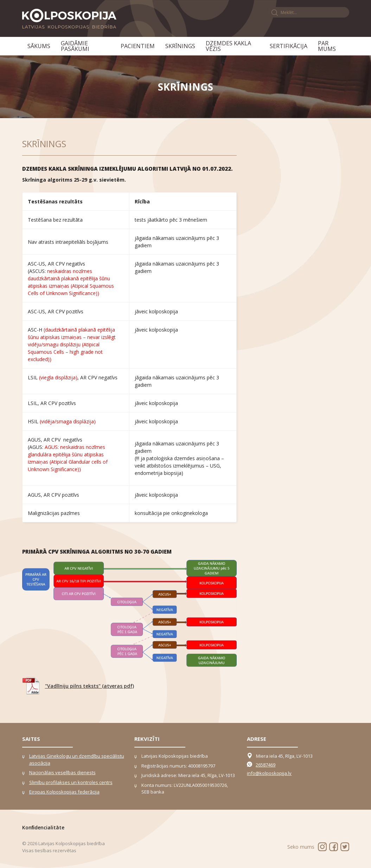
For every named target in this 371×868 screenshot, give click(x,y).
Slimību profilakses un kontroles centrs (71, 782)
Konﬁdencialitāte (43, 827)
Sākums (39, 46)
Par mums (327, 46)
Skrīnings (180, 46)
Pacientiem (138, 46)
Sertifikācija (289, 46)
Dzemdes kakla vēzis (228, 46)
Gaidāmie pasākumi (75, 46)
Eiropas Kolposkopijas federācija (64, 792)
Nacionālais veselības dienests (62, 772)
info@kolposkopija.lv (269, 773)
